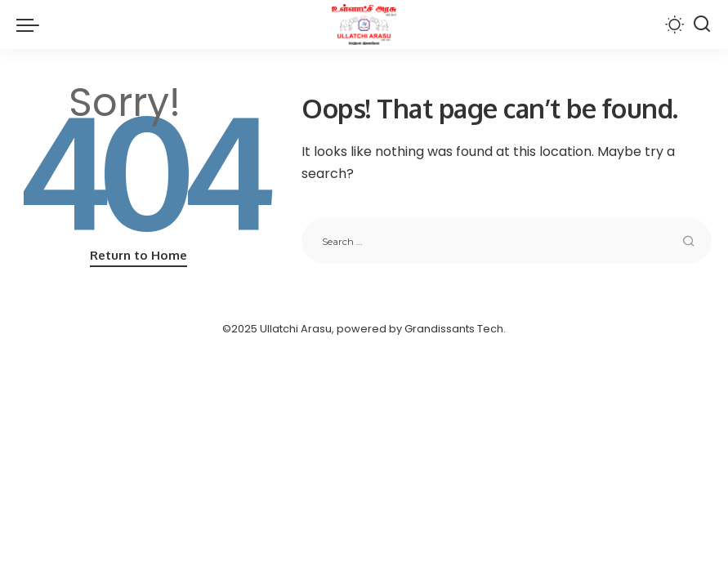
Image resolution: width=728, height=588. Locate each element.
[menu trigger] (32, 24)
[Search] (702, 24)
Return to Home (138, 255)
